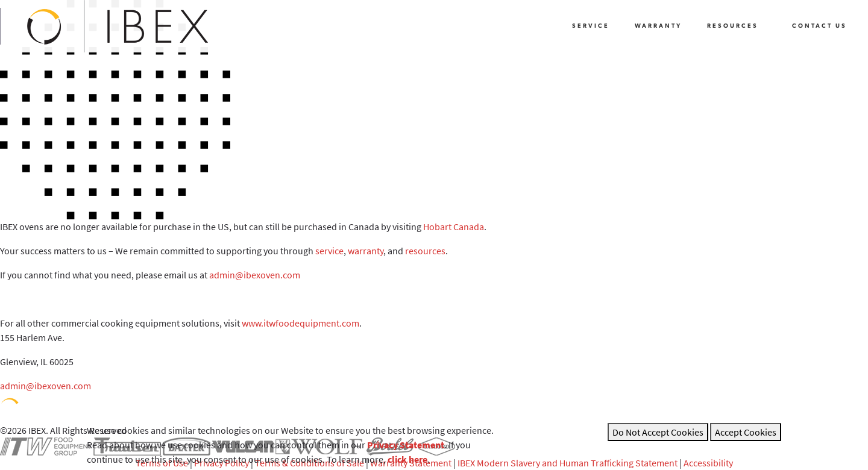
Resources (733, 26)
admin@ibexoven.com (255, 275)
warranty (366, 251)
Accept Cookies (746, 432)
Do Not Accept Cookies (658, 432)
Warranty (658, 26)
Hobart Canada (454, 227)
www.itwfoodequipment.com (300, 323)
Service (591, 26)
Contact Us (819, 26)
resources (425, 251)
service (329, 251)
